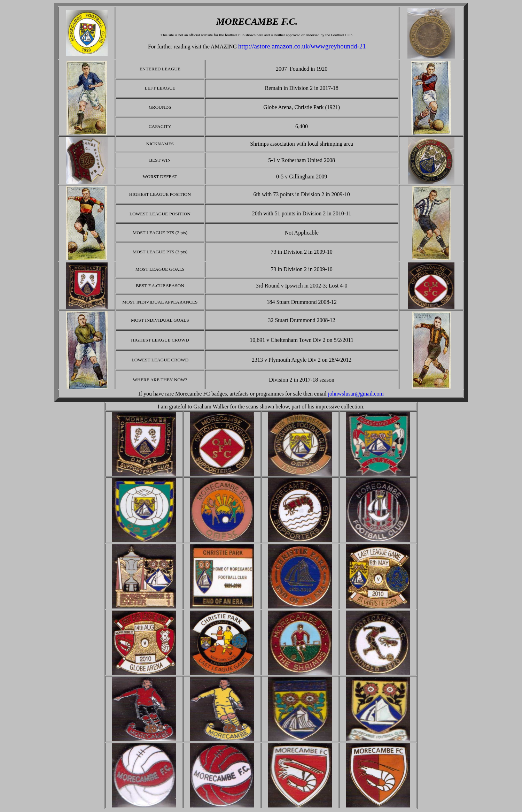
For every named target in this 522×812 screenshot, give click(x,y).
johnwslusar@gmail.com (356, 394)
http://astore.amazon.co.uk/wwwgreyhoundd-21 (302, 46)
